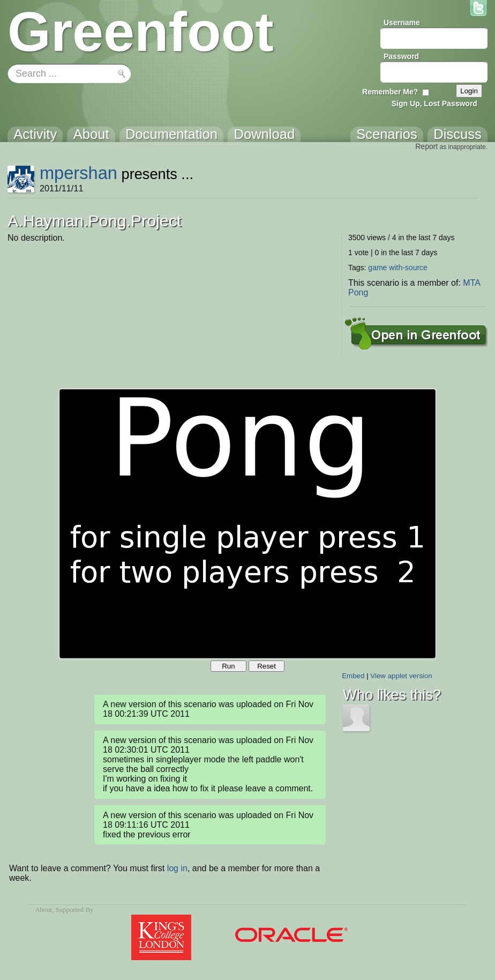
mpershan (78, 173)
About (43, 910)
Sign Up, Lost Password (434, 103)
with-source (408, 268)
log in (177, 868)
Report (426, 146)
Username (402, 23)
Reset (267, 666)
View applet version (401, 676)
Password (401, 56)
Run (228, 666)
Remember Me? (390, 92)
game (377, 268)
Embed (353, 676)
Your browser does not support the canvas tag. (247, 524)
